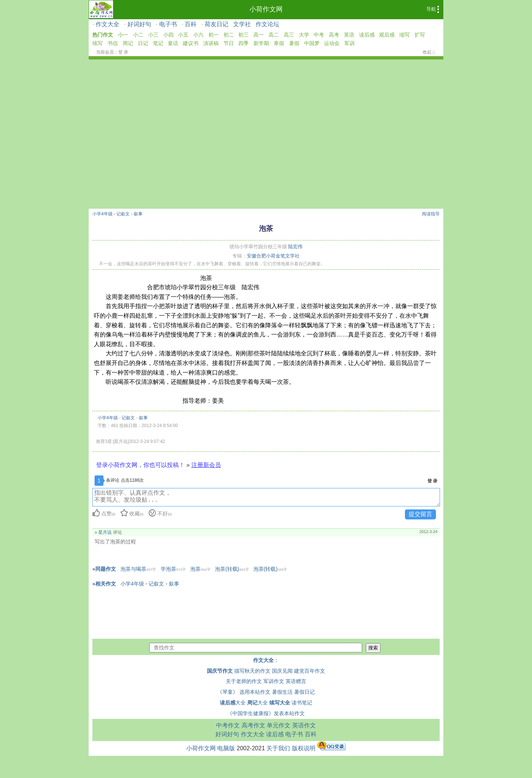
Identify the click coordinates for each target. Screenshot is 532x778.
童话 (173, 43)
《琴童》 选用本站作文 (244, 692)
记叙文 (123, 214)
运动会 (332, 43)
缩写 (405, 35)
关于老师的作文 (244, 681)
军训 (349, 43)
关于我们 (278, 748)
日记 (143, 43)
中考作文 (228, 725)
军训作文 (274, 681)
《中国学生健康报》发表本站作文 (266, 713)
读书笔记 (302, 703)
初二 (229, 35)
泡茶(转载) (232, 569)
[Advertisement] (266, 153)
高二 (274, 35)
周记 (128, 43)
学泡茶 (173, 569)
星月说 (105, 532)
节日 (229, 43)
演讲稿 (211, 43)
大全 (233, 703)
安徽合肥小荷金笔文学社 (273, 256)
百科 (191, 24)
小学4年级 (103, 214)
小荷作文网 (266, 9)
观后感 (387, 35)
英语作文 (304, 725)
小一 (123, 35)
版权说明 (304, 748)
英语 (349, 35)
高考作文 (253, 725)
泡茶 (200, 569)
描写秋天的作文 (252, 671)
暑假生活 (282, 692)
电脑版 (226, 748)
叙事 (138, 214)
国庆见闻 (282, 671)
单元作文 (279, 725)
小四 (168, 35)
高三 (289, 35)
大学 (304, 35)
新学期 (261, 43)
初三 (243, 35)
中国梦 (312, 43)
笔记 (158, 43)
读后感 (367, 35)
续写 (98, 43)
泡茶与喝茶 (138, 569)
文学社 (242, 24)
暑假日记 (304, 692)
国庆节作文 (220, 671)
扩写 (420, 35)
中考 (319, 35)
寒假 (279, 43)
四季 (243, 43)
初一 (214, 35)
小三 (153, 35)
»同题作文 (104, 569)
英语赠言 (296, 681)
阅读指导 (431, 214)
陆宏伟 (295, 247)
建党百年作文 (310, 671)
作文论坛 (267, 24)
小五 (183, 35)
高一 (259, 35)
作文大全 (108, 24)
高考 (334, 35)
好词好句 (139, 24)
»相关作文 (104, 584)
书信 (113, 43)
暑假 (294, 43)
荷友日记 (216, 24)
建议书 (191, 43)
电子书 (168, 24)
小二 (138, 35)
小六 (198, 35)
